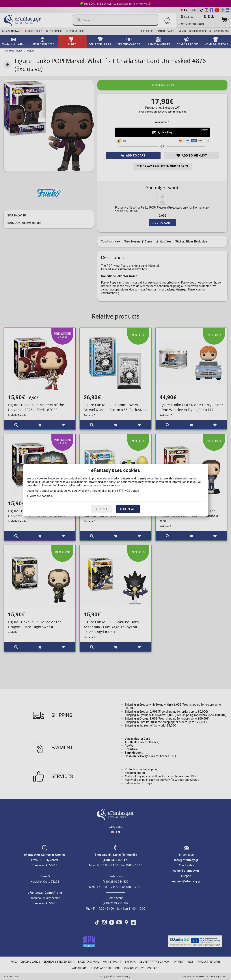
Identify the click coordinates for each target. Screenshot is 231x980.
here (95, 491)
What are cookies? (42, 496)
